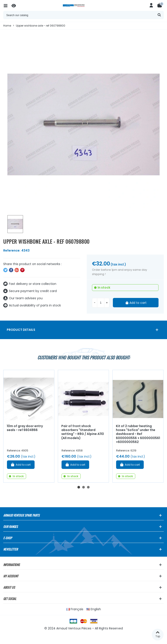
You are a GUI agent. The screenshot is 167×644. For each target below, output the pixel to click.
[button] (79, 487)
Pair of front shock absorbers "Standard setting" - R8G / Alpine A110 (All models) (83, 432)
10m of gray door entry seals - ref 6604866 (25, 428)
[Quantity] (101, 303)
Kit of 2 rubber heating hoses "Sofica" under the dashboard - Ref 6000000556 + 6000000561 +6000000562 (138, 434)
